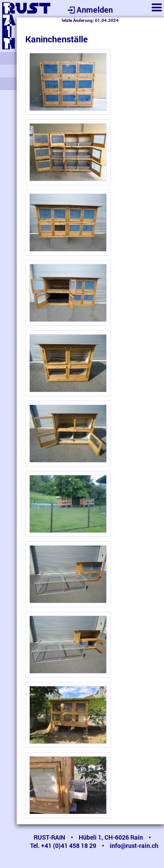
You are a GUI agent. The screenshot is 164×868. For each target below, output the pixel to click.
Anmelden (89, 10)
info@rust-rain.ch (134, 846)
